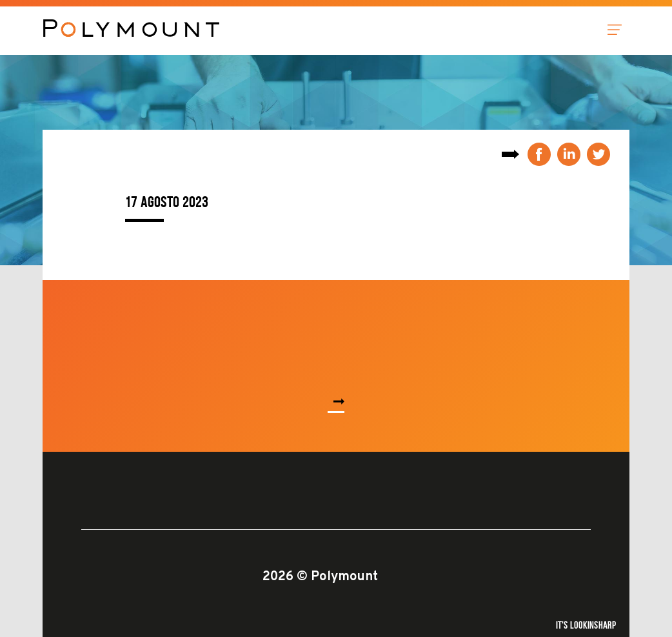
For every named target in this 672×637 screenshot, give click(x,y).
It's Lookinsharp (586, 625)
